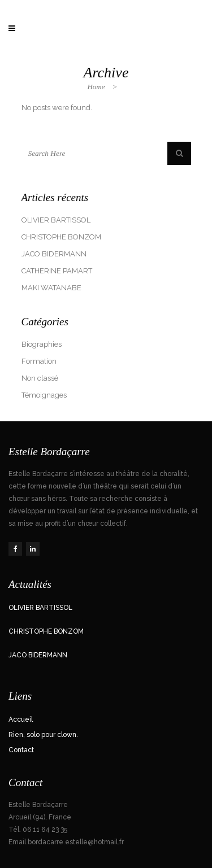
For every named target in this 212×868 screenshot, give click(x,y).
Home (96, 87)
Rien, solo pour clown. (43, 735)
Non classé (40, 378)
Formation (39, 361)
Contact (21, 750)
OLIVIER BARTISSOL (56, 220)
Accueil (21, 719)
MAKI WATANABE (51, 288)
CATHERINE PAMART (57, 271)
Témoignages (44, 395)
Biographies (42, 344)
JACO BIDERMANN (54, 254)
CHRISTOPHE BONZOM (61, 237)
